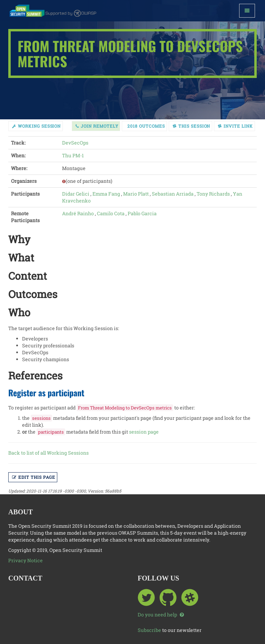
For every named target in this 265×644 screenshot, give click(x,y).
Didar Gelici (76, 194)
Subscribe (149, 630)
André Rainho (78, 213)
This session (192, 126)
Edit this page (34, 477)
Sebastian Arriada (173, 194)
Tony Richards (213, 194)
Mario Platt (136, 194)
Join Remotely (97, 126)
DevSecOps (75, 143)
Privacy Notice (26, 560)
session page (144, 432)
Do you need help (161, 615)
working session (36, 126)
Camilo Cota (111, 213)
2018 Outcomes (146, 126)
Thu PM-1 (73, 155)
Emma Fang (106, 194)
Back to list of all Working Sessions (48, 453)
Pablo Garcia (142, 213)
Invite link (235, 126)
